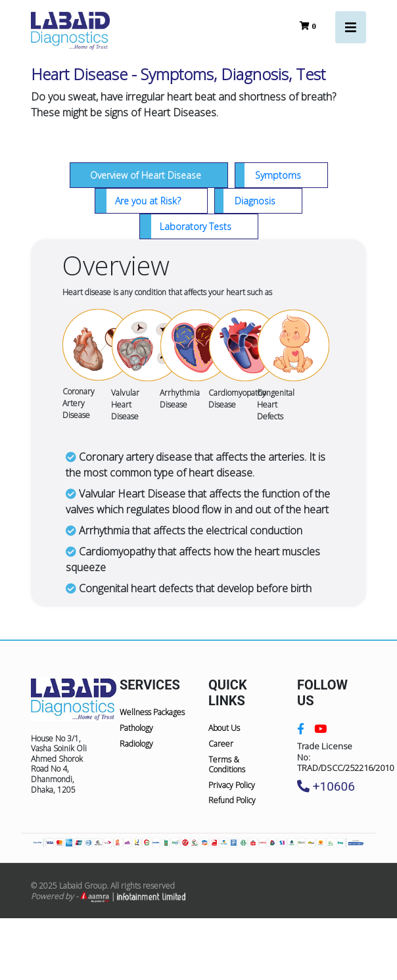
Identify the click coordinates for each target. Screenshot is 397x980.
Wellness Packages (152, 712)
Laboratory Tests (196, 226)
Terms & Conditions (227, 765)
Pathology (136, 728)
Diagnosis (255, 201)
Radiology (136, 744)
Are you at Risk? (148, 201)
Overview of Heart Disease (146, 175)
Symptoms (278, 175)
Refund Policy (232, 800)
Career (221, 744)
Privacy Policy (232, 785)
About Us (224, 728)
